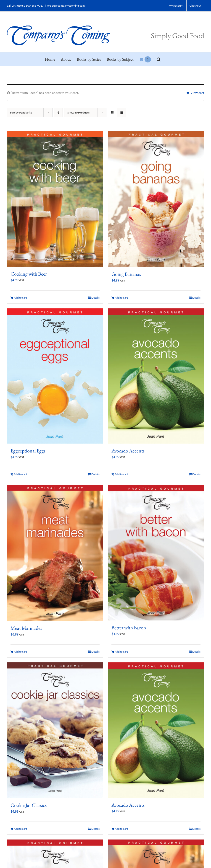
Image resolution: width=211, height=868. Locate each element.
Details (95, 298)
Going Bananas (126, 274)
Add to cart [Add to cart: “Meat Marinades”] (20, 652)
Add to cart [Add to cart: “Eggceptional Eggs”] (20, 474)
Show (78, 112)
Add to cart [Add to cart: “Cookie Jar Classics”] (20, 829)
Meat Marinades (26, 628)
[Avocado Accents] (156, 376)
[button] (159, 59)
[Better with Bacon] (156, 553)
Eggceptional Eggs (28, 451)
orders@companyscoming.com (66, 6)
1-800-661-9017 (33, 6)
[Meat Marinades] (55, 553)
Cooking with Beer (29, 274)
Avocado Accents (128, 451)
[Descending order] (58, 112)
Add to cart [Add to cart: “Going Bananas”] (121, 298)
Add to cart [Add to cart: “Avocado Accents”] (121, 474)
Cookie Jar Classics (29, 805)
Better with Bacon (129, 628)
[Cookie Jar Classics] (55, 730)
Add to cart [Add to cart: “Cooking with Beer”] (20, 298)
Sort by (21, 112)
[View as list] (121, 112)
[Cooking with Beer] (55, 199)
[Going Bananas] (156, 199)
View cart (197, 93)
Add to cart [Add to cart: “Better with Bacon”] (121, 652)
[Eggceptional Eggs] (55, 376)
